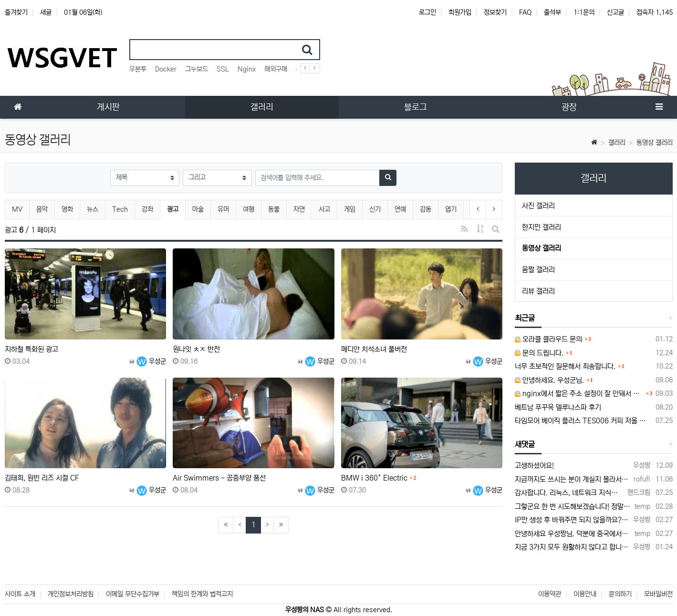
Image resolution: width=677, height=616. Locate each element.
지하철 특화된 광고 (31, 349)
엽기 (451, 209)
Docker (166, 69)
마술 (198, 209)
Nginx (247, 69)
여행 (249, 209)
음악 (42, 209)
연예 (400, 209)
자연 (299, 209)
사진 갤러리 (538, 206)
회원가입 (460, 12)
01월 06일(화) (83, 12)
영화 (67, 209)
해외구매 (276, 69)
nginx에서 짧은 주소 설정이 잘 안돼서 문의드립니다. (579, 394)
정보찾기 (495, 12)
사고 (324, 209)
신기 (375, 209)
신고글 (615, 12)
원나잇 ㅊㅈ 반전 (196, 349)
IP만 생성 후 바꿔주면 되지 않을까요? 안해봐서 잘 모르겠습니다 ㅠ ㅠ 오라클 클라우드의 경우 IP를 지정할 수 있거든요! (572, 520)
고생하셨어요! (534, 466)
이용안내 (585, 594)
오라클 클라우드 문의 (548, 339)
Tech (120, 209)
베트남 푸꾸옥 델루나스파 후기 (558, 407)
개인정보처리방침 (71, 594)
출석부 (552, 12)
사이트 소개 (20, 594)
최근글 (525, 318)
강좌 (147, 209)
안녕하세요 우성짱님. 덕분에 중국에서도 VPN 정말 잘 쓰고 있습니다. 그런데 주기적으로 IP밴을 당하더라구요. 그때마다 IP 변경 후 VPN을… (573, 534)
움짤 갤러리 (538, 270)
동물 (274, 209)
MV (17, 209)
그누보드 (197, 69)
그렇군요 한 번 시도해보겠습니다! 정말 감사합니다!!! (573, 507)
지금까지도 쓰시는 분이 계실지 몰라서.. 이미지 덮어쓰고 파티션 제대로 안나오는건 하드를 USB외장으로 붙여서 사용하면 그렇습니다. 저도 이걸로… (573, 479)
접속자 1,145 (655, 12)
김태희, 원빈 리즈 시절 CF (42, 478)
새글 (46, 12)
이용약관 (550, 594)
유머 (223, 209)
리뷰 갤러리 (538, 291)
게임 (350, 209)
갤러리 (617, 143)
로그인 (427, 12)
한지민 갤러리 (542, 227)
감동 (426, 209)
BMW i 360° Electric (374, 478)
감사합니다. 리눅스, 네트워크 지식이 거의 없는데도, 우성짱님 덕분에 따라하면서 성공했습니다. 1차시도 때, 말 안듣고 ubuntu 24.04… (569, 493)
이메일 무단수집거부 (133, 594)
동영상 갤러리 (655, 143)
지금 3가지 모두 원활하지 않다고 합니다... (572, 547)
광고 (176, 208)
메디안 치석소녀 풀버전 (374, 349)
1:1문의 (584, 12)
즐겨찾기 (16, 12)
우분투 (138, 69)
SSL (223, 69)
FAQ (525, 12)
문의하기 (620, 594)
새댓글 (525, 444)
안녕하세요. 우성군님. (549, 380)
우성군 (151, 361)
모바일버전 (658, 594)
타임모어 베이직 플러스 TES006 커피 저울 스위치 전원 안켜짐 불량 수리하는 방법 (583, 421)
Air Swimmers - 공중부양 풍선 (219, 478)
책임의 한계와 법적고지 (202, 594)
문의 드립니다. (539, 353)
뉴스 (93, 209)
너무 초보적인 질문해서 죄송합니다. (565, 366)
